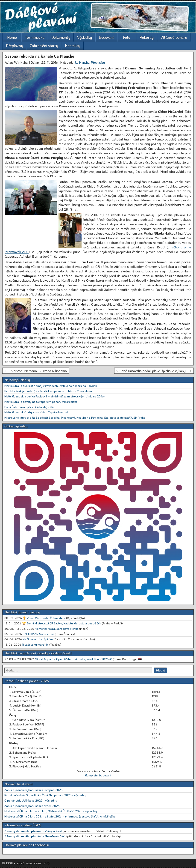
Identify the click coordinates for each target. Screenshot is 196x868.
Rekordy (147, 37)
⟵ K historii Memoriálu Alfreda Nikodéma (36, 371)
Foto (127, 37)
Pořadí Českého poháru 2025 (27, 681)
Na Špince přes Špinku (38, 639)
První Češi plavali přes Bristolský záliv (29, 407)
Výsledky (85, 37)
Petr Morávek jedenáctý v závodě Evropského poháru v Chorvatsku (48, 391)
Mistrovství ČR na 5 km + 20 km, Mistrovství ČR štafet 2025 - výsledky (51, 811)
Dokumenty (61, 37)
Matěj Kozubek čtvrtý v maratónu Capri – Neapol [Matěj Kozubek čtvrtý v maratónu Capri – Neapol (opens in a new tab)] (36, 412)
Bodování (106, 37)
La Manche (82, 62)
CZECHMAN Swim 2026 (38, 634)
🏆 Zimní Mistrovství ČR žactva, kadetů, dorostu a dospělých (62, 623)
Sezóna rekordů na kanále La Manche (39, 56)
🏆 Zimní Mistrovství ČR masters (44, 618)
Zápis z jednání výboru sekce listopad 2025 (34, 790)
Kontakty (73, 46)
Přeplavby (15, 46)
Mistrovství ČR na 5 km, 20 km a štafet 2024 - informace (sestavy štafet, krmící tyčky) (60, 816)
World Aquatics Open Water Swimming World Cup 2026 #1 (74, 659)
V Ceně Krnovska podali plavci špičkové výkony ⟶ (154, 371)
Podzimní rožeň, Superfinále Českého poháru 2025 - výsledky (45, 795)
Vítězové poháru (174, 37)
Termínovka (35, 37)
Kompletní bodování (98, 775)
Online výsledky (16, 426)
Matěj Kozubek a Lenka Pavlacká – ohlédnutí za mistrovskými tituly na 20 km (55, 396)
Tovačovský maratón (35, 644)
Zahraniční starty (44, 46)
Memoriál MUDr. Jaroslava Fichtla (57, 628)
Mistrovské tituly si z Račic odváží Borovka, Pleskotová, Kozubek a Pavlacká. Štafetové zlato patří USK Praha (75, 417)
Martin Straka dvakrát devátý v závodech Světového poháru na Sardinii (51, 386)
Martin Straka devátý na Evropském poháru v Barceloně (41, 401)
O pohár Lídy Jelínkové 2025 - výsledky (31, 800)
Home (12, 37)
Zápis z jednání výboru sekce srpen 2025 (32, 806)
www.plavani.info (38, 863)
